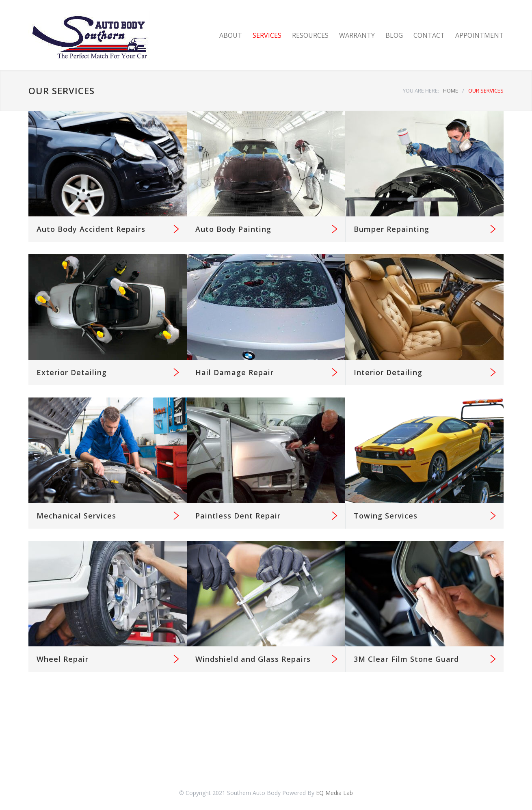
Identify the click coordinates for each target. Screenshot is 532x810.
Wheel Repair (63, 659)
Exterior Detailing (72, 372)
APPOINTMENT (479, 35)
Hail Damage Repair (235, 372)
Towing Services (386, 516)
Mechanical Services (76, 516)
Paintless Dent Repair (238, 516)
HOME (451, 91)
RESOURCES (310, 35)
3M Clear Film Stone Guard (406, 659)
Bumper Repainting (391, 229)
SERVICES (267, 35)
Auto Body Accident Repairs (91, 229)
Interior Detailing (388, 372)
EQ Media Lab (334, 793)
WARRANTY (357, 35)
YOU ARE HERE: (421, 91)
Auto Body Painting (233, 229)
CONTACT (429, 35)
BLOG (394, 35)
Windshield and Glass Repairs (253, 659)
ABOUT (231, 35)
